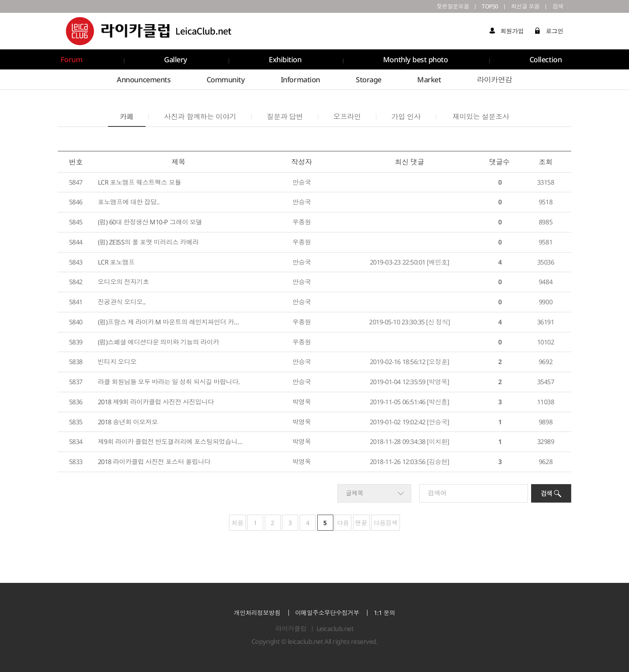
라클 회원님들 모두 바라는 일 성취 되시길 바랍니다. (169, 382)
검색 (558, 6)
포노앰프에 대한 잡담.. (129, 202)
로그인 (549, 31)
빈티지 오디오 (117, 362)
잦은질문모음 (453, 6)
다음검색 (386, 523)
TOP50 (490, 6)
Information (300, 79)
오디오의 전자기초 (124, 282)
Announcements (144, 79)
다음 (343, 523)
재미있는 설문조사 (481, 116)
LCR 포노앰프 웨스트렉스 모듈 (140, 182)
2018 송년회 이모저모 (128, 422)
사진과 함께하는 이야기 (200, 116)
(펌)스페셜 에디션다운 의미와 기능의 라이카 (158, 342)
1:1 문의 (385, 613)
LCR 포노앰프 (116, 262)
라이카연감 (495, 79)
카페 (121, 114)
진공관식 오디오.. (122, 302)
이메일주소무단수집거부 (327, 613)
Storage (369, 79)
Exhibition (285, 59)
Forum (72, 59)
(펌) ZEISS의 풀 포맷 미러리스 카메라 (148, 242)
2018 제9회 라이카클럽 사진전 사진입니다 (156, 402)
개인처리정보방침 (257, 613)
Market (429, 79)
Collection (546, 59)
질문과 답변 (285, 116)
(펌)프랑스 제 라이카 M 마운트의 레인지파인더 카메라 (170, 322)
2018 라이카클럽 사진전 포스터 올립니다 (154, 462)
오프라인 (347, 116)
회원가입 (506, 31)
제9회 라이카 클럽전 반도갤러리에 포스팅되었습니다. (170, 442)
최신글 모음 (525, 6)
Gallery (176, 59)
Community (226, 79)
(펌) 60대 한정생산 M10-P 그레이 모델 (150, 222)
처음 (237, 523)
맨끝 (361, 523)
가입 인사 (406, 116)
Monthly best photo (415, 59)
